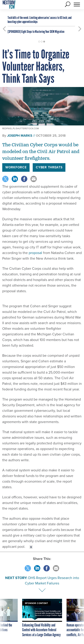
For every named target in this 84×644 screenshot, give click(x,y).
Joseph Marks (20, 136)
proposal (35, 253)
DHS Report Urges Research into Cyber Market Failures (52, 580)
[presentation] (4, 618)
